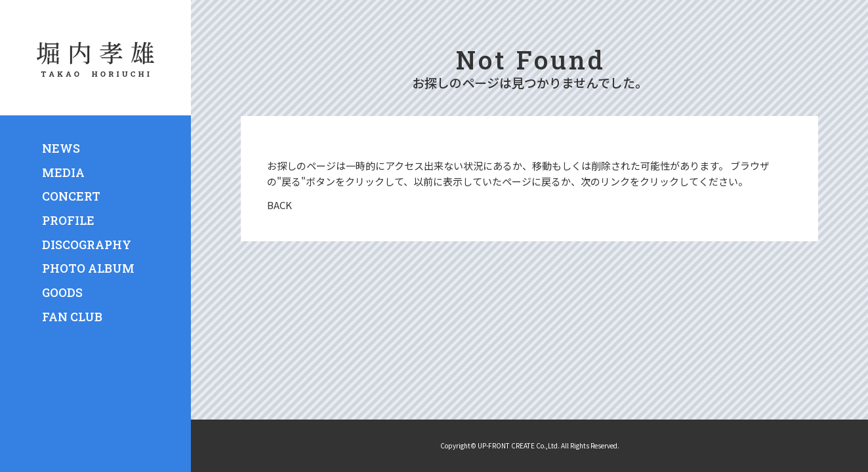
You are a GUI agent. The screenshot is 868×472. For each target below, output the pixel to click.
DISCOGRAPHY (87, 245)
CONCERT (71, 196)
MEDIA (63, 172)
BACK (279, 205)
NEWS (61, 148)
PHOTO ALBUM (88, 268)
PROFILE (68, 220)
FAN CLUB (72, 317)
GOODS (62, 292)
